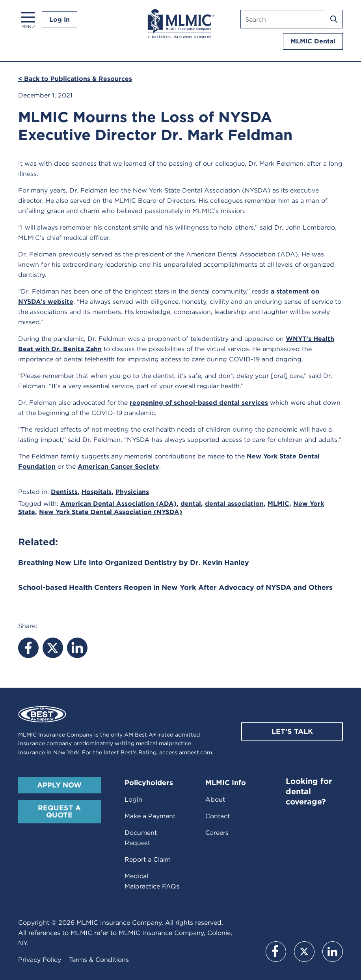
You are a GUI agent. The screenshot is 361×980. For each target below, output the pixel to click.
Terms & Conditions (99, 960)
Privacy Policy (40, 960)
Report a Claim (148, 859)
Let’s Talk (292, 731)
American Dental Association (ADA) (118, 504)
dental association (234, 504)
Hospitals (97, 492)
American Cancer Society (118, 467)
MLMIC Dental (313, 41)
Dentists (64, 492)
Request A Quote (59, 811)
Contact (218, 816)
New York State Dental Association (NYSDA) (111, 512)
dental (191, 504)
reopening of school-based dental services (199, 403)
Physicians (132, 492)
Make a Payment (150, 816)
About (215, 800)
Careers (217, 833)
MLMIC (278, 504)
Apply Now (59, 785)
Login (133, 800)
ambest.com (195, 752)
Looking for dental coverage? (309, 791)
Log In (60, 20)
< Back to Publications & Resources (75, 79)
